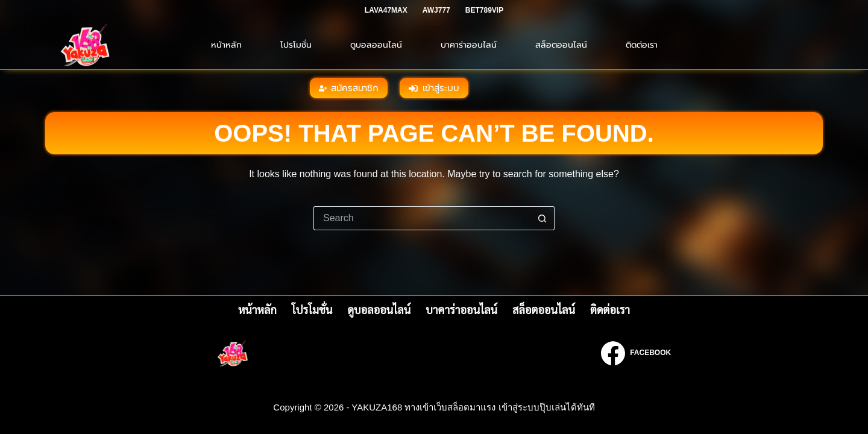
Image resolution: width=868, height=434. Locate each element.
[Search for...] (422, 218)
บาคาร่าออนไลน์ (469, 45)
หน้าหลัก (226, 45)
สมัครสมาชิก (349, 88)
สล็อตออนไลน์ (561, 45)
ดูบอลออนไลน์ (376, 45)
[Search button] (542, 218)
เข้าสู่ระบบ (434, 88)
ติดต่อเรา (642, 45)
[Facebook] (636, 353)
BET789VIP (484, 10)
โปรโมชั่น (296, 45)
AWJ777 (436, 10)
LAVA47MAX (386, 10)
